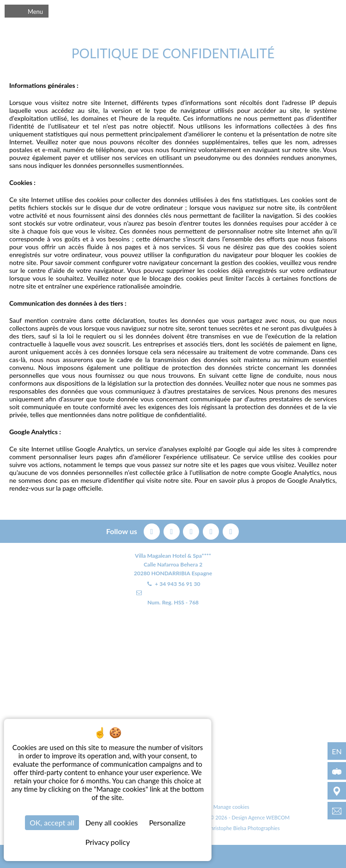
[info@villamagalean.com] (337, 811)
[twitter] (173, 530)
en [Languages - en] (337, 751)
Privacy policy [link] (108, 842)
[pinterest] (192, 530)
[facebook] (153, 530)
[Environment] (337, 791)
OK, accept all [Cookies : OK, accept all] (52, 822)
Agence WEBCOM (269, 817)
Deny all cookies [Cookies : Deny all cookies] (112, 822)
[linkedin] (231, 530)
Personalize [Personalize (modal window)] (167, 822)
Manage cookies (231, 807)
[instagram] (212, 530)
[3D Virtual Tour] (337, 771)
